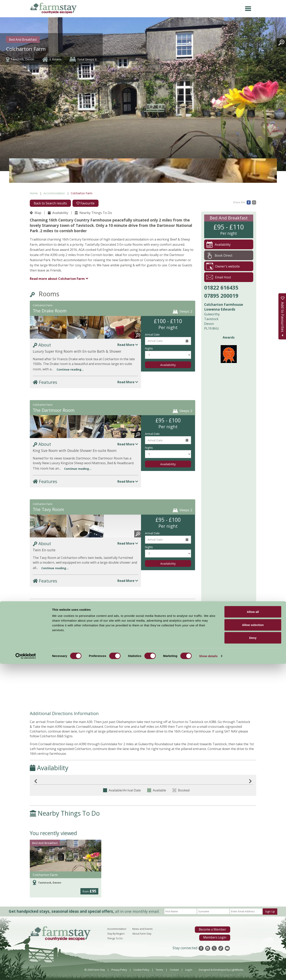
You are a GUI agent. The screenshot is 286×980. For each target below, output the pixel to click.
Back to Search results (50, 203)
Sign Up (270, 911)
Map (36, 213)
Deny (253, 954)
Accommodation (54, 193)
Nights (149, 348)
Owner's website (223, 266)
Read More (128, 345)
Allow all (253, 928)
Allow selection (253, 941)
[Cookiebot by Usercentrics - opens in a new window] (26, 972)
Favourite (86, 203)
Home (34, 193)
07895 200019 (221, 296)
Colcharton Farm (57, 279)
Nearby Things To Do (93, 213)
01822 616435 (221, 288)
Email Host (219, 277)
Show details (208, 972)
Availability (58, 213)
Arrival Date (152, 335)
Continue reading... (70, 369)
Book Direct (219, 255)
